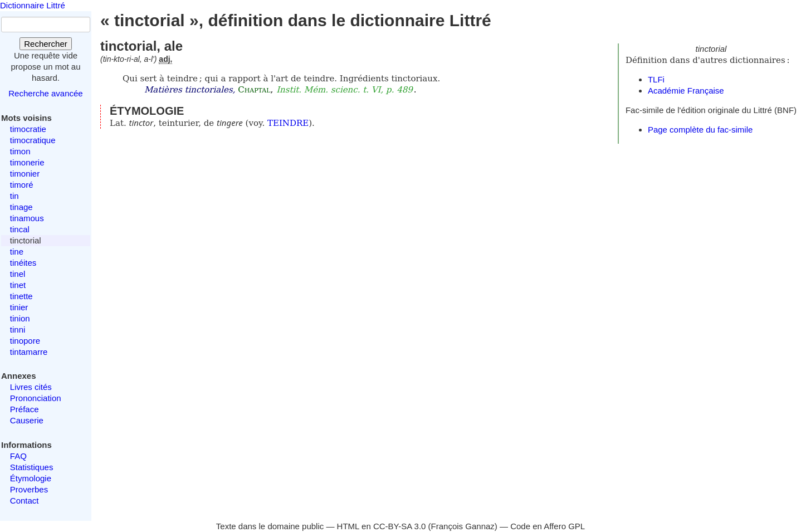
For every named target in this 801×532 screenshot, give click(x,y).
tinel (18, 274)
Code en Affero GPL (548, 526)
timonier (25, 174)
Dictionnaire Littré (33, 5)
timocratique (33, 140)
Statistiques (32, 467)
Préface (25, 409)
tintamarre (29, 352)
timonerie (27, 162)
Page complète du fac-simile (700, 130)
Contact (25, 501)
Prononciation (36, 398)
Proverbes (29, 489)
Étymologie (31, 478)
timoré (22, 185)
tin (14, 196)
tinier (19, 307)
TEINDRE (288, 123)
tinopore (25, 341)
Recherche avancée (45, 93)
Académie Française (686, 91)
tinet (18, 285)
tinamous (27, 218)
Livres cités (31, 387)
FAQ (18, 456)
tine (17, 252)
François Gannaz (463, 526)
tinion (20, 318)
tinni (18, 330)
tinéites (23, 263)
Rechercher (46, 44)
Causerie (27, 420)
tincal (20, 229)
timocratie (28, 129)
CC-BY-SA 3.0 (400, 526)
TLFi (656, 79)
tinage (21, 207)
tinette (21, 296)
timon (20, 151)
